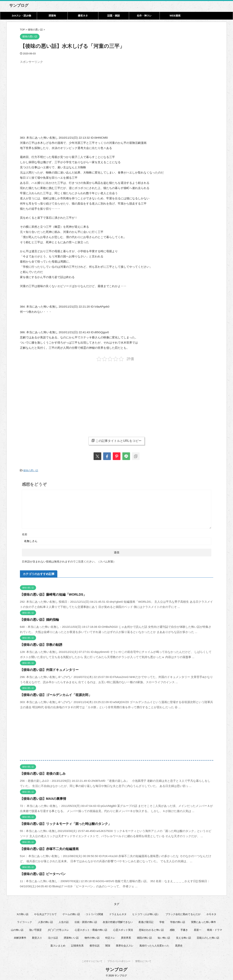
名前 (25, 533)
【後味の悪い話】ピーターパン (40, 873)
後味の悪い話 (31, 470)
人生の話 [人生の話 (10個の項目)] (64, 921)
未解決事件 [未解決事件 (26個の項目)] (20, 937)
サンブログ (19, 5)
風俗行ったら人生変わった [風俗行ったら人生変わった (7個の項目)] (154, 945)
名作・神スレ (144, 16)
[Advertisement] (52, 92)
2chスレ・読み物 (21, 16)
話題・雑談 (114, 16)
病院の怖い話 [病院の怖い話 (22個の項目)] (144, 937)
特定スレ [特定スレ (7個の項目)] (110, 937)
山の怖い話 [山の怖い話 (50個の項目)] (17, 929)
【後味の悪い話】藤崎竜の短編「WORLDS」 (49, 594)
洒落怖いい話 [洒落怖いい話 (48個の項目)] (71, 937)
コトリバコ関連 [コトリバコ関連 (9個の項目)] (94, 913)
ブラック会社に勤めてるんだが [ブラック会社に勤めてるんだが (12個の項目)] (183, 913)
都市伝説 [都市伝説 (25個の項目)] (95, 945)
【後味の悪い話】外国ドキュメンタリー (46, 669)
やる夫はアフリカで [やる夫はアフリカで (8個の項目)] (45, 913)
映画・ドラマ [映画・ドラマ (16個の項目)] (215, 929)
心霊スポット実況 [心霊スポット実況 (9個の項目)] (123, 929)
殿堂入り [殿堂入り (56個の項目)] (37, 937)
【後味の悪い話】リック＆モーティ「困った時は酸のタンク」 (60, 823)
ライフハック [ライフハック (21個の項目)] (25, 921)
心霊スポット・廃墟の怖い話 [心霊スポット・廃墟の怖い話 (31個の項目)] (91, 929)
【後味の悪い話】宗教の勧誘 (39, 644)
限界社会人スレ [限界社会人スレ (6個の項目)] (125, 945)
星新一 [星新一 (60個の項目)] (198, 929)
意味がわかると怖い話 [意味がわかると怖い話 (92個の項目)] (151, 929)
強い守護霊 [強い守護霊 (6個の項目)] (35, 929)
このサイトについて (92, 961)
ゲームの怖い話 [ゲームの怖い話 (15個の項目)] (71, 913)
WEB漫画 (175, 16)
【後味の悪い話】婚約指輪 (37, 619)
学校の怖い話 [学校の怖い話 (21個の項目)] (178, 921)
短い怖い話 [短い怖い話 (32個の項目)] (164, 937)
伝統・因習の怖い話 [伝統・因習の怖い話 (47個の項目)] (86, 921)
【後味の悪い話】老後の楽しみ (40, 773)
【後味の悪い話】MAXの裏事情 (40, 798)
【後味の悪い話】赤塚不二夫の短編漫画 (46, 848)
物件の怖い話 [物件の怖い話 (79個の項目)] (92, 937)
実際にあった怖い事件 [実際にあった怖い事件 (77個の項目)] (203, 921)
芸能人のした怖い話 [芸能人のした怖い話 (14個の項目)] (208, 937)
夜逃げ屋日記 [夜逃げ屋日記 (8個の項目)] (146, 921)
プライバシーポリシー (119, 961)
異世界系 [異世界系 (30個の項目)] (126, 937)
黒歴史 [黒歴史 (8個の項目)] (179, 945)
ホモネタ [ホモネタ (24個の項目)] (211, 913)
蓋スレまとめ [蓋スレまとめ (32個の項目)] (58, 945)
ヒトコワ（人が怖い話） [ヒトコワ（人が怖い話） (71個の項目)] (146, 913)
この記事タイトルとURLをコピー (116, 441)
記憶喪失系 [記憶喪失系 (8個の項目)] (77, 945)
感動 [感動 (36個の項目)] (172, 929)
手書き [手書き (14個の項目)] (184, 929)
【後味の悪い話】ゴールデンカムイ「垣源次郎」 (52, 694)
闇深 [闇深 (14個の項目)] (108, 945)
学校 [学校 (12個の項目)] (162, 921)
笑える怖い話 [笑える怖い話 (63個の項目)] (184, 937)
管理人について (143, 961)
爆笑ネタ (83, 16)
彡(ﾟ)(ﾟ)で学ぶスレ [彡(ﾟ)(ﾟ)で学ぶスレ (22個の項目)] (58, 929)
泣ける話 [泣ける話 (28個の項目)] (53, 937)
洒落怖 (52, 16)
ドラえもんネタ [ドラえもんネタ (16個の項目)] (118, 913)
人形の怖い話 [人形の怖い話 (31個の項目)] (45, 921)
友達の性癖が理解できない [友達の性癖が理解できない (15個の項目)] (118, 921)
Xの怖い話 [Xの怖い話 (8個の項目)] (23, 913)
